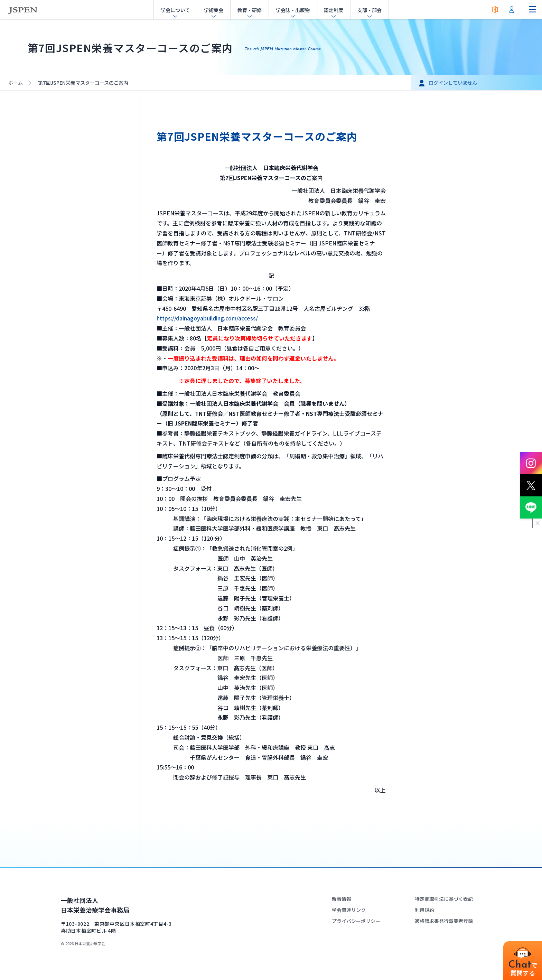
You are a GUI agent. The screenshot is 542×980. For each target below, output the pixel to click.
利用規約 (424, 910)
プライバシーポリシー (356, 921)
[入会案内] (495, 10)
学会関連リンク (349, 910)
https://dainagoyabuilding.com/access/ (207, 318)
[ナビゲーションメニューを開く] (532, 10)
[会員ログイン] (512, 10)
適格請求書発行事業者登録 (444, 921)
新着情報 (342, 899)
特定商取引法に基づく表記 (444, 899)
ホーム (16, 83)
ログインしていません (453, 83)
